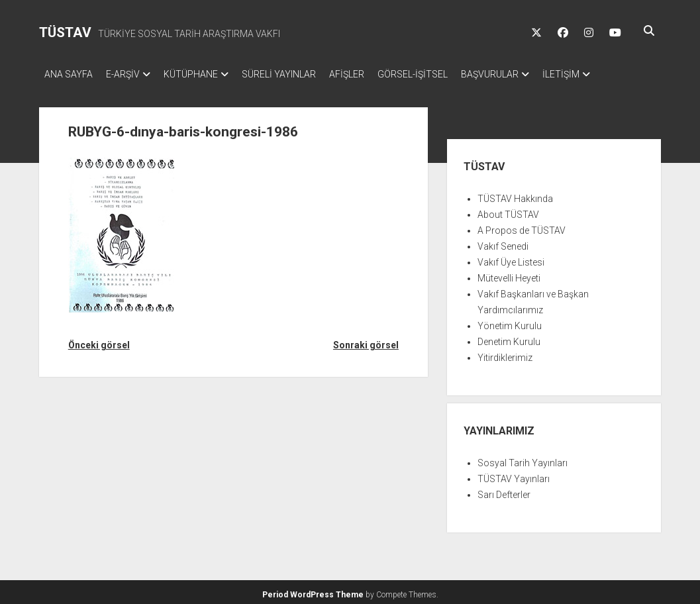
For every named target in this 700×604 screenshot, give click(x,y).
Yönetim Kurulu (510, 322)
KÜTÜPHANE (204, 74)
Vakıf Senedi (503, 242)
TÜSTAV (65, 32)
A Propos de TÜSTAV (522, 226)
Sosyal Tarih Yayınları (523, 459)
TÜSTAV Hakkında (515, 195)
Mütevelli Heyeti (509, 274)
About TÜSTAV (508, 211)
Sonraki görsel (366, 341)
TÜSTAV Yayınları (514, 475)
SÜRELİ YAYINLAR (299, 74)
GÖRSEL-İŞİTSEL (446, 74)
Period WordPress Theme (313, 591)
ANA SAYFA (69, 74)
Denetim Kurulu (509, 338)
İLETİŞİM (607, 74)
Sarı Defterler (504, 491)
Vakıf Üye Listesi (511, 258)
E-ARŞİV (129, 74)
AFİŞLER (373, 74)
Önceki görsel (99, 341)
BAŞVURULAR (529, 74)
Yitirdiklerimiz (505, 354)
